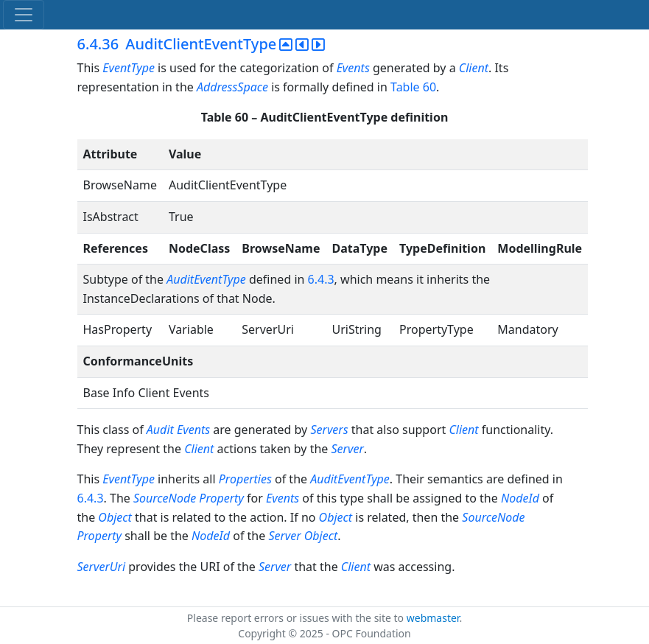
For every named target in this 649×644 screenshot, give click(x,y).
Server (348, 449)
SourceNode (165, 498)
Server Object (303, 536)
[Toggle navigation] (24, 15)
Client (474, 68)
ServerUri (102, 567)
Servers (329, 430)
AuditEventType (206, 279)
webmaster (433, 618)
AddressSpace (232, 87)
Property (221, 498)
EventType (129, 68)
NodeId (520, 498)
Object (115, 517)
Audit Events (178, 430)
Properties (245, 479)
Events (353, 68)
